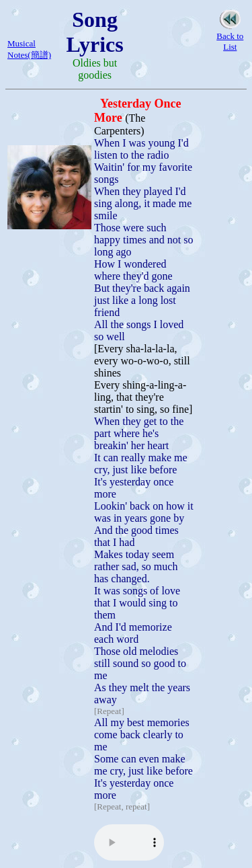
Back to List (230, 41)
